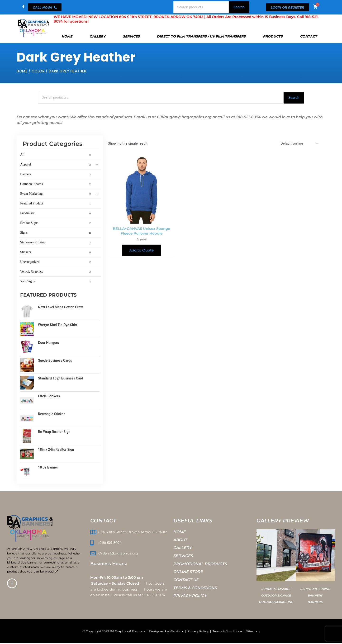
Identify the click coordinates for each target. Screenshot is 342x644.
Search (239, 7)
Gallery (98, 36)
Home (67, 36)
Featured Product (56, 204)
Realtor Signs (56, 223)
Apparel (59, 165)
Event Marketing (59, 194)
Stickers (56, 253)
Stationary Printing (56, 243)
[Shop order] (298, 144)
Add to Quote (141, 251)
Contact (309, 36)
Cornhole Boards (56, 185)
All (56, 155)
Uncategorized (56, 262)
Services (131, 36)
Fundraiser (56, 214)
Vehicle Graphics (56, 272)
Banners (56, 175)
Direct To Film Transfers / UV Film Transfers (201, 36)
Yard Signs (56, 282)
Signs (56, 233)
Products (273, 36)
